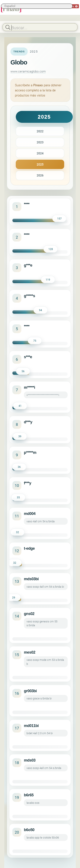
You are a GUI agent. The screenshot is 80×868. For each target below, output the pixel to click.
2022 (40, 131)
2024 (40, 153)
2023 (40, 142)
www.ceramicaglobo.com (28, 71)
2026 (40, 175)
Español (10, 6)
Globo (19, 62)
